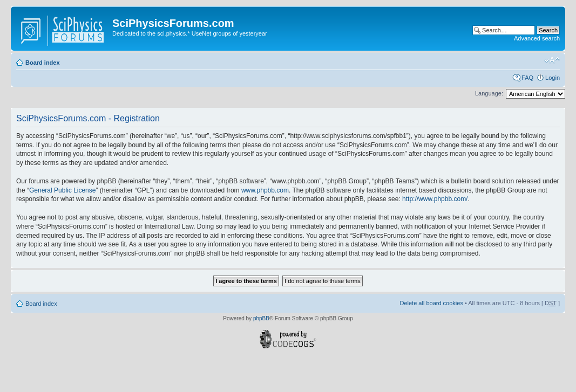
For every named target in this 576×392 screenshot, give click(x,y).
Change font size (552, 60)
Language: (489, 93)
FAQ (527, 78)
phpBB (261, 318)
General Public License (62, 190)
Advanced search (537, 38)
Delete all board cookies (431, 303)
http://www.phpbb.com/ (435, 199)
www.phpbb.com (265, 190)
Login (553, 78)
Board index (43, 63)
